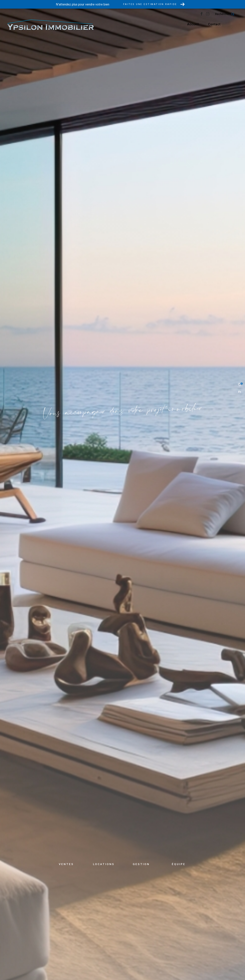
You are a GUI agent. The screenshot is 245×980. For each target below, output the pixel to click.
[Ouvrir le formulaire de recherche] (232, 14)
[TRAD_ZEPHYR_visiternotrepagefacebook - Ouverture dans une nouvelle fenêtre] (209, 15)
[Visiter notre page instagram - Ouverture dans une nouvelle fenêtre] (215, 15)
